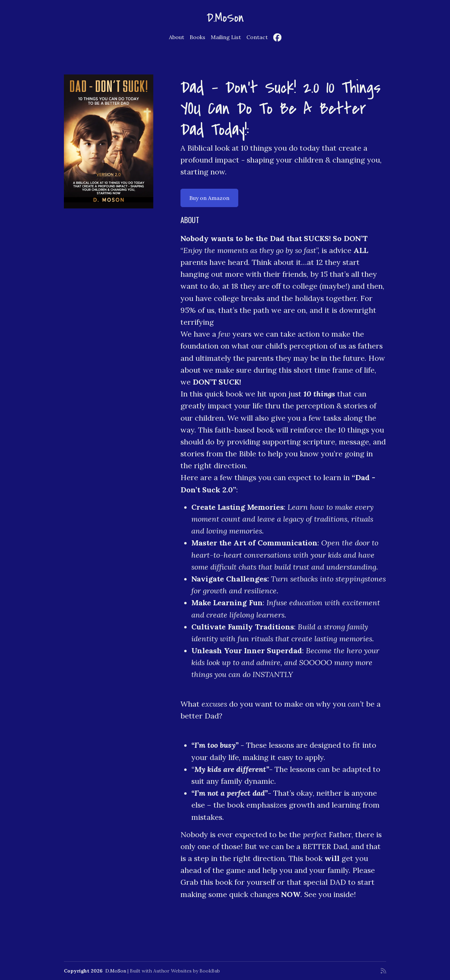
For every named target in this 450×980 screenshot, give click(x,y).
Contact (257, 37)
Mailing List (226, 37)
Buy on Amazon (209, 198)
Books (197, 37)
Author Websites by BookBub (187, 971)
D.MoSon (225, 18)
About (177, 37)
